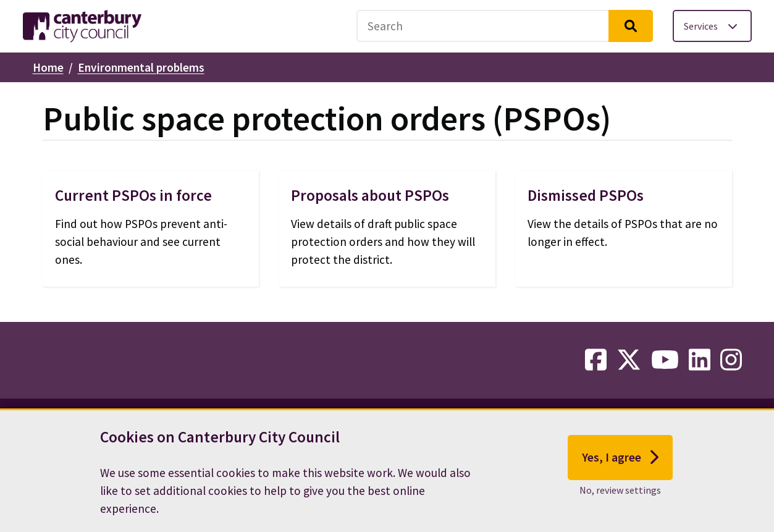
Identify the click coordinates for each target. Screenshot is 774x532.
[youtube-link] (665, 360)
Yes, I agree (620, 461)
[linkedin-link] (700, 360)
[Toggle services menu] (712, 26)
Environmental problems (141, 67)
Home (48, 67)
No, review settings (620, 493)
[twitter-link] (629, 360)
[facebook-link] (596, 360)
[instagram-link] (731, 360)
